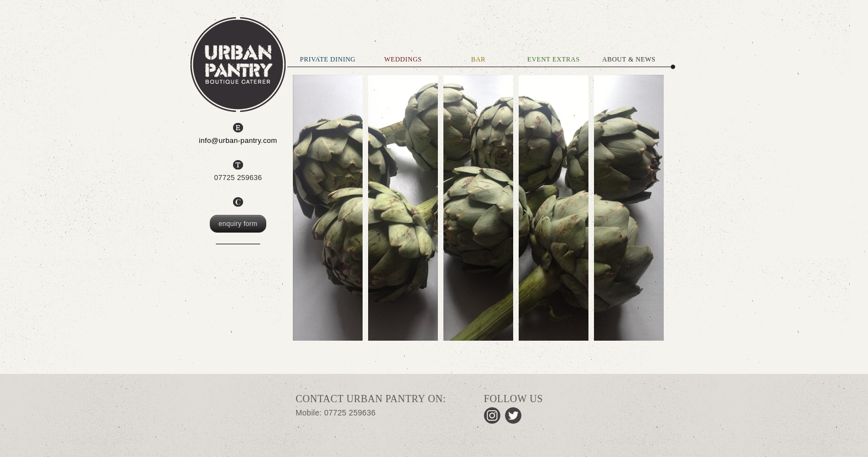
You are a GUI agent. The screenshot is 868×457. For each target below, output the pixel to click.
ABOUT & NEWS (629, 59)
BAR (478, 59)
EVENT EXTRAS (554, 59)
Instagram (492, 415)
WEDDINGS (403, 59)
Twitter (513, 415)
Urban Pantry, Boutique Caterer (238, 64)
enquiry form (238, 224)
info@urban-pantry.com (238, 140)
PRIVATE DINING (328, 59)
